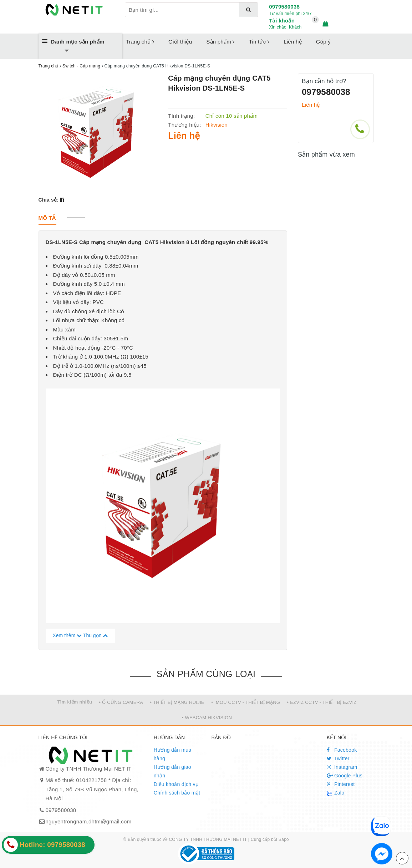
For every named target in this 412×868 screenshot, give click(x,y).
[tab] (47, 218)
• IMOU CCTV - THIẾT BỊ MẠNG (246, 702)
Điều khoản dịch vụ (176, 784)
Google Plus (345, 776)
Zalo (335, 793)
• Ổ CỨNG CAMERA (121, 702)
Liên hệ (293, 42)
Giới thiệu (180, 42)
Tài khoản (282, 21)
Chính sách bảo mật (177, 793)
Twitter (338, 758)
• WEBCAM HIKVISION (207, 718)
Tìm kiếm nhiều (75, 702)
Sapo (284, 839)
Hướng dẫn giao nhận (172, 771)
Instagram (342, 767)
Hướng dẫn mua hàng (173, 754)
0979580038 (284, 7)
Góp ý (323, 42)
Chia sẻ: (49, 200)
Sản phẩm (220, 42)
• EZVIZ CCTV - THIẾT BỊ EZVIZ (322, 702)
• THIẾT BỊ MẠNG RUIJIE (177, 702)
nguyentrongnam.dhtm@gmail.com (89, 821)
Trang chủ (140, 42)
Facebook (342, 750)
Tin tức (259, 42)
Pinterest (341, 784)
